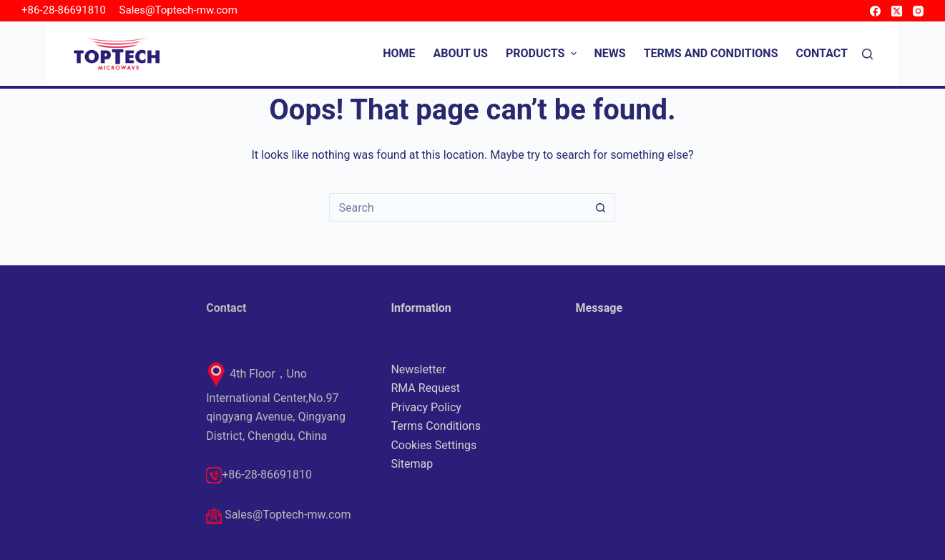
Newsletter (418, 369)
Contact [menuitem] (822, 53)
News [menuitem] (610, 53)
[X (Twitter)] (897, 11)
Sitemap (412, 464)
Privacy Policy (426, 407)
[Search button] (601, 207)
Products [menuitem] (543, 53)
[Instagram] (918, 11)
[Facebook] (875, 11)
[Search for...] (458, 207)
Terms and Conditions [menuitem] (711, 53)
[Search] (867, 54)
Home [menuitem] (399, 53)
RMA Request (425, 388)
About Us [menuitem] (461, 53)
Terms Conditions (436, 426)
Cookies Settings (434, 445)
